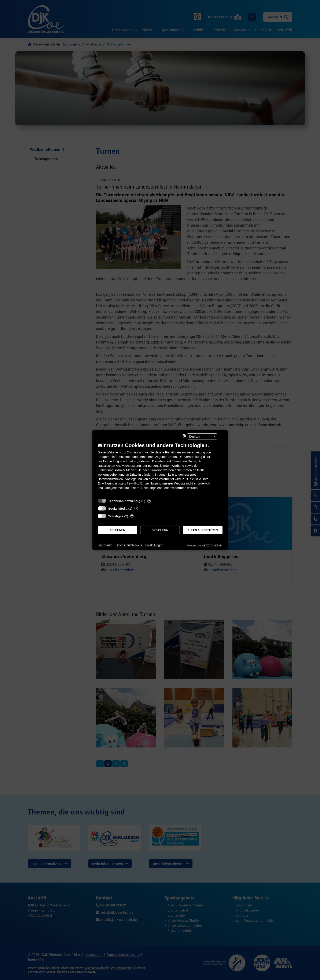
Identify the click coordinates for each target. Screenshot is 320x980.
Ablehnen (117, 530)
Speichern (160, 530)
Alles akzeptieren (203, 530)
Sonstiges (116, 516)
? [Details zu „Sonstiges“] (132, 516)
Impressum (105, 545)
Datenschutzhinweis (129, 545)
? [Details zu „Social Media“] (136, 508)
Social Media (118, 508)
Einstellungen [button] (154, 545)
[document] (160, 469)
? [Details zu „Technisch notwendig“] (149, 501)
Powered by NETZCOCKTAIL (204, 545)
